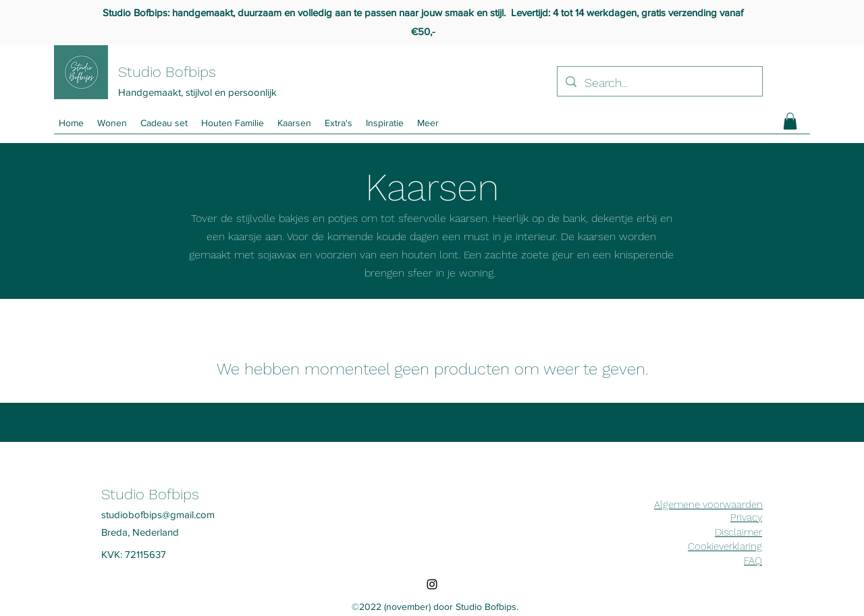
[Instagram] (432, 584)
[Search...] (659, 83)
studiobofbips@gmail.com (158, 514)
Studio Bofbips (167, 72)
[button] (428, 123)
